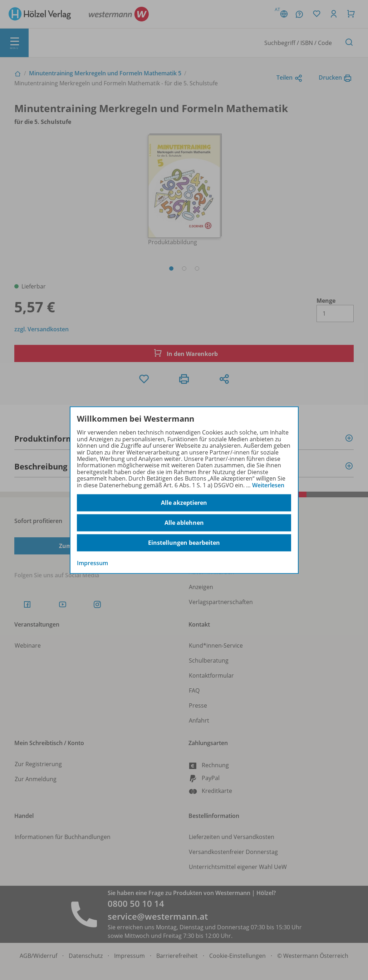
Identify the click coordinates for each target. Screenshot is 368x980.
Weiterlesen (268, 485)
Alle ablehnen (184, 523)
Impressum (92, 563)
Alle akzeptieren (184, 503)
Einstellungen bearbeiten (184, 543)
